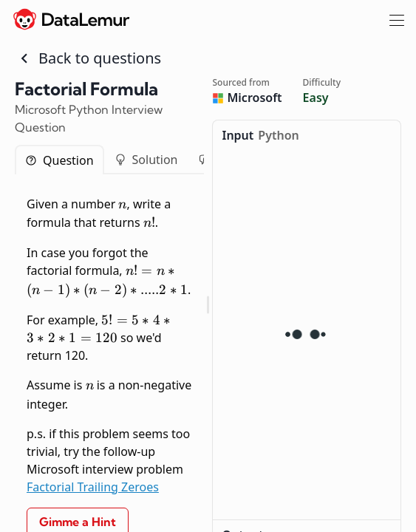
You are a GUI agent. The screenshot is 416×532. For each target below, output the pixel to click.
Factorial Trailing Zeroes (93, 487)
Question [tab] (59, 160)
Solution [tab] (146, 160)
